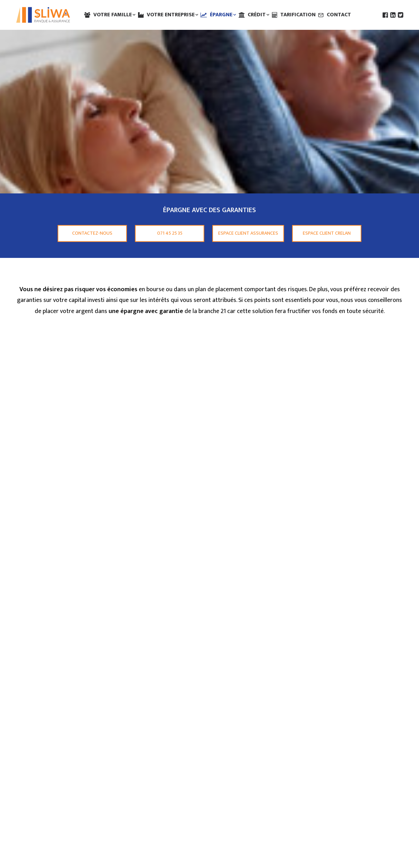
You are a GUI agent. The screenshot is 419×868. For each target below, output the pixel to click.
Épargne (223, 15)
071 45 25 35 (170, 233)
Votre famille (114, 15)
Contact (339, 15)
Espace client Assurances (248, 233)
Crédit (259, 15)
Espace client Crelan (327, 233)
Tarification (298, 15)
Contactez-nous (92, 233)
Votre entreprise (173, 15)
